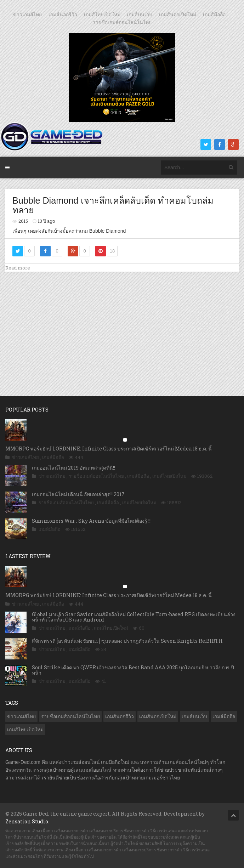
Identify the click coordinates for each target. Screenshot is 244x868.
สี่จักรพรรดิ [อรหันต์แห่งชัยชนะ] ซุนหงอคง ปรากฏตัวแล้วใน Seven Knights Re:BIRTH (127, 641)
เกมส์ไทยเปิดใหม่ (102, 15)
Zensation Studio (27, 821)
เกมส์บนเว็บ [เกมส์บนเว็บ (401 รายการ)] (194, 716)
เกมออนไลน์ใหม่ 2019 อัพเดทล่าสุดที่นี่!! (73, 468)
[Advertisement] (122, 327)
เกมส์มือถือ (214, 15)
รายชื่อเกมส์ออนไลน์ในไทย (122, 22)
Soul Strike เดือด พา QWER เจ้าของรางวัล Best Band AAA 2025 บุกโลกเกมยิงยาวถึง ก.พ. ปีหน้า (133, 670)
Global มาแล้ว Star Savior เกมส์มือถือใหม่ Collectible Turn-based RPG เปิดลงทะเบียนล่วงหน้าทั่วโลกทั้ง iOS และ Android (134, 617)
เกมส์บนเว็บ (140, 15)
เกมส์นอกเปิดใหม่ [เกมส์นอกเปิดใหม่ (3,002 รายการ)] (158, 716)
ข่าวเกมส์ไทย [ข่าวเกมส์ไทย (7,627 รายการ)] (21, 716)
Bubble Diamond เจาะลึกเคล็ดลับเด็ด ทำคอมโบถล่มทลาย (113, 205)
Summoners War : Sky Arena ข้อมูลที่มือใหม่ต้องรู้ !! (91, 521)
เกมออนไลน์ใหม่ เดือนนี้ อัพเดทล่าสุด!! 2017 (78, 494)
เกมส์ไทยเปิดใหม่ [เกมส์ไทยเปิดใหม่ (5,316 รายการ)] (25, 730)
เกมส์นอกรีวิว (63, 15)
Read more (18, 268)
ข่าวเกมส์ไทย (27, 15)
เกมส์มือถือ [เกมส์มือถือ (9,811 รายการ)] (224, 716)
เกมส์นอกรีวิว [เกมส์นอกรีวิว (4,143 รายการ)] (120, 716)
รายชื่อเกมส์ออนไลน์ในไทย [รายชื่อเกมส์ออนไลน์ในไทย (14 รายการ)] (70, 716)
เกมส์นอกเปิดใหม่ (178, 15)
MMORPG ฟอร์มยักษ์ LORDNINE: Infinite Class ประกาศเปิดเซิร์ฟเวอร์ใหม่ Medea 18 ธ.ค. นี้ (109, 449)
